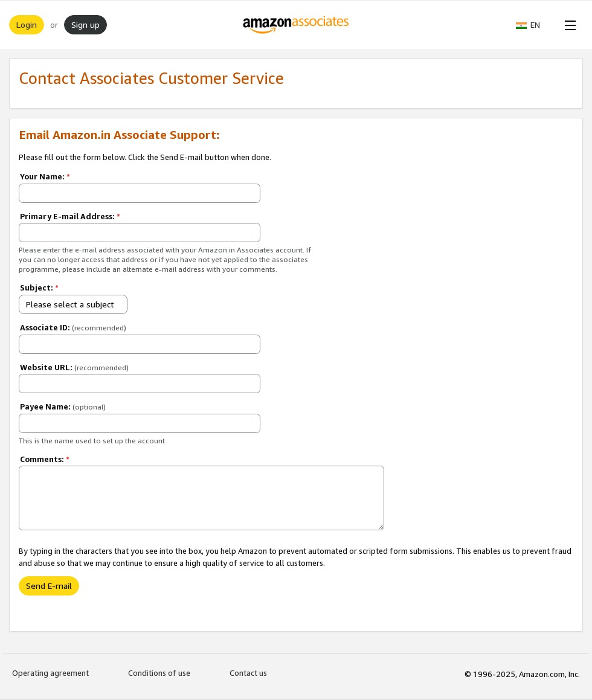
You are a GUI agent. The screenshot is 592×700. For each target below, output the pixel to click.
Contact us (248, 673)
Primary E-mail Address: (70, 216)
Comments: (45, 459)
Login (27, 24)
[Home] (296, 25)
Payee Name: (63, 406)
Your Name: (45, 176)
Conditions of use (159, 673)
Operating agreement (50, 673)
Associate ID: (73, 327)
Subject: (39, 287)
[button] (534, 25)
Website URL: (74, 367)
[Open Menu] (568, 25)
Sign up (85, 24)
